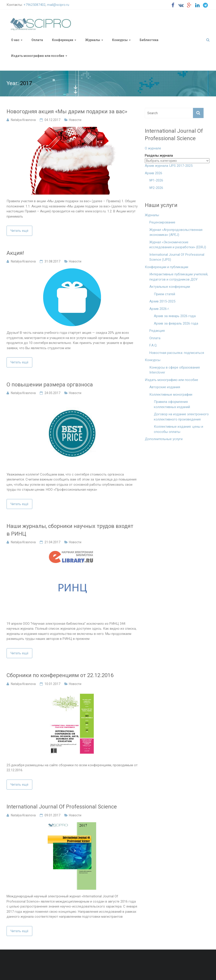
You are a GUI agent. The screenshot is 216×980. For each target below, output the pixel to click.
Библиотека (149, 40)
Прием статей (164, 294)
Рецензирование (162, 222)
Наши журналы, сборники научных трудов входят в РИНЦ (70, 530)
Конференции (63, 40)
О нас (15, 40)
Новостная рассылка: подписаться (177, 353)
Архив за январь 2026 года (175, 316)
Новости (75, 120)
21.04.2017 (52, 542)
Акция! (15, 253)
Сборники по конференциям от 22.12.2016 (60, 675)
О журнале (153, 148)
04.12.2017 (52, 120)
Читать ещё (19, 231)
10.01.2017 (52, 684)
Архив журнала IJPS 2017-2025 (169, 166)
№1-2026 (156, 180)
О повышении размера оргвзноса (50, 385)
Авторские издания (165, 387)
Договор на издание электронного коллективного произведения (181, 417)
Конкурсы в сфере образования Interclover (175, 370)
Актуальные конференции (170, 287)
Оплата (37, 40)
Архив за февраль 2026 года (176, 323)
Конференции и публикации (167, 267)
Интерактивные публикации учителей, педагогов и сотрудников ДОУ (179, 277)
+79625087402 (34, 5)
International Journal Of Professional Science (62, 807)
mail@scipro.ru (58, 5)
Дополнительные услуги (164, 439)
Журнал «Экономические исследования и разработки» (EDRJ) (178, 245)
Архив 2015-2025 (162, 301)
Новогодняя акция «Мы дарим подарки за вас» (67, 111)
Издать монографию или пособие (38, 56)
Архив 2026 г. (160, 309)
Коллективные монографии (171, 395)
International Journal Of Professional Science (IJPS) (177, 257)
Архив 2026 (154, 173)
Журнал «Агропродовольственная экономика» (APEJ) (176, 232)
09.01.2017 (52, 815)
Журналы (93, 40)
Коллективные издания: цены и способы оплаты (178, 429)
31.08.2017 (52, 261)
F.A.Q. (153, 345)
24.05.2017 (52, 393)
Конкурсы (120, 40)
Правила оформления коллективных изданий (172, 404)
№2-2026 (156, 188)
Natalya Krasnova (23, 120)
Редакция (157, 331)
